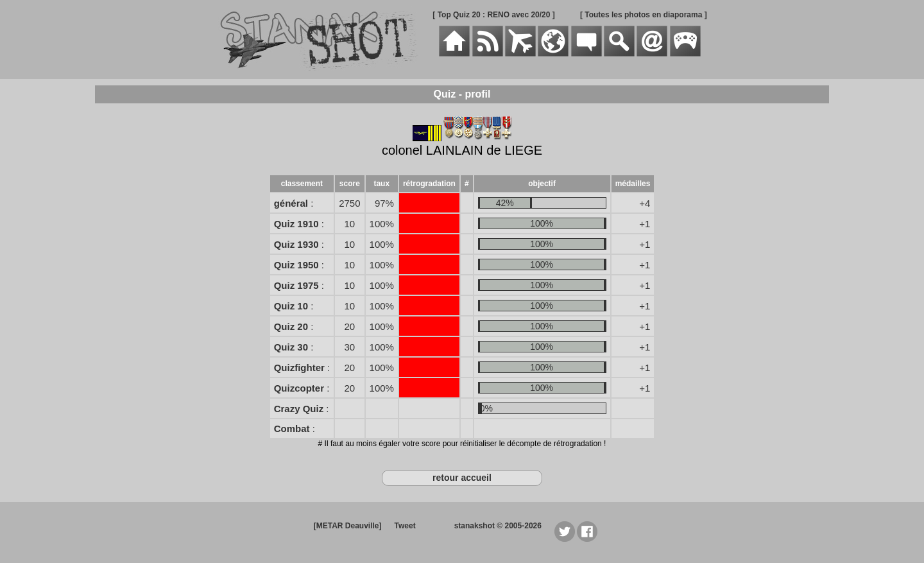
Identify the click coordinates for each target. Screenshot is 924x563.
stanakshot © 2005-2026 (498, 526)
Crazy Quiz (299, 409)
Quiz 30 (291, 347)
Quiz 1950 (296, 265)
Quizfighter (299, 368)
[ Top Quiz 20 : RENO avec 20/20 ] (494, 15)
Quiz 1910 (296, 224)
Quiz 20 (291, 326)
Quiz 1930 (296, 244)
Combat (292, 429)
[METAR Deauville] (348, 526)
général (291, 203)
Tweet (405, 526)
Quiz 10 (291, 306)
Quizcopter (299, 388)
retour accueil (462, 478)
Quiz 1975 (296, 285)
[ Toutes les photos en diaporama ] (644, 15)
